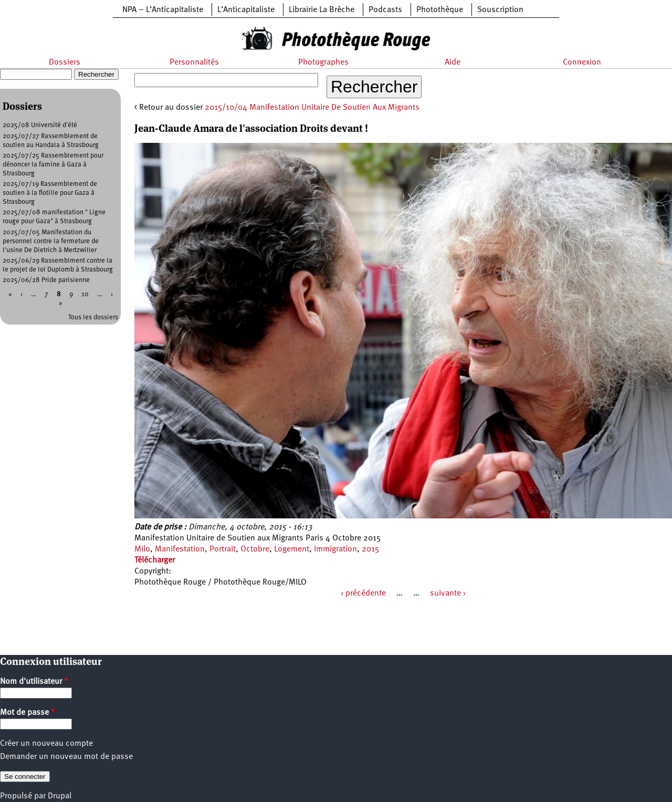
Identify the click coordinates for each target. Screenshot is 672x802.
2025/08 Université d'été (40, 125)
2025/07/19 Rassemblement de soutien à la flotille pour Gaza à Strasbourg (50, 193)
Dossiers (65, 63)
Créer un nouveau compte (46, 744)
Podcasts (385, 10)
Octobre (255, 549)
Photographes (323, 63)
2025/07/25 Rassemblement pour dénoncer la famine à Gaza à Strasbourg (53, 165)
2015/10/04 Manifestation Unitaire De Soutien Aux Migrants (312, 108)
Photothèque (440, 10)
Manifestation (180, 549)
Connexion (582, 63)
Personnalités (194, 63)
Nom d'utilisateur (34, 682)
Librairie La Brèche (322, 10)
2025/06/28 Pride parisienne (46, 280)
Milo (142, 549)
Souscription (500, 10)
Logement (292, 549)
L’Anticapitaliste (246, 10)
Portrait (223, 549)
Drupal (60, 796)
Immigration (335, 549)
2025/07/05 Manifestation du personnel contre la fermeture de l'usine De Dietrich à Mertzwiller (51, 241)
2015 (370, 549)
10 (85, 294)
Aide (453, 63)
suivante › (448, 593)
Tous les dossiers (93, 317)
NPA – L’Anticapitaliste (163, 10)
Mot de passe (28, 713)
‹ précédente (363, 593)
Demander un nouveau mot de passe (66, 757)
